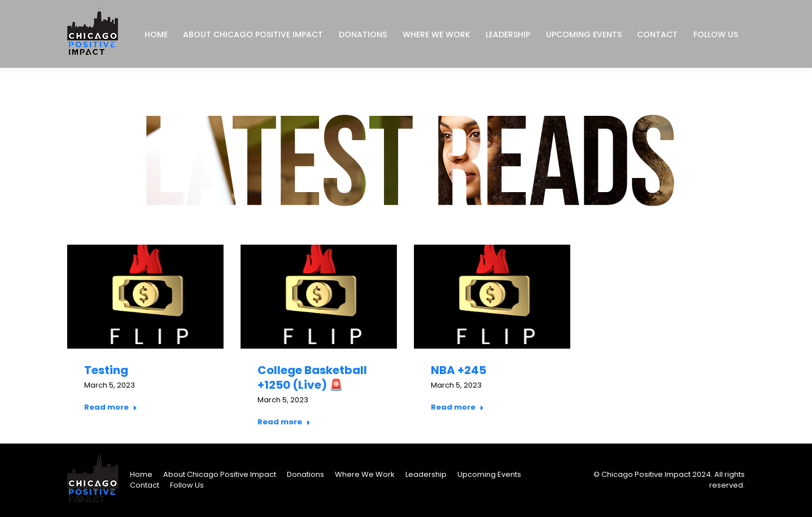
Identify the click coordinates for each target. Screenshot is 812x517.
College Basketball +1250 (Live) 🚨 (312, 377)
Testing (106, 370)
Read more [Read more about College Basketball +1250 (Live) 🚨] (284, 422)
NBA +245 (459, 370)
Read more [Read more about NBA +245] (457, 407)
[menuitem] (156, 34)
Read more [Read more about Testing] (111, 407)
